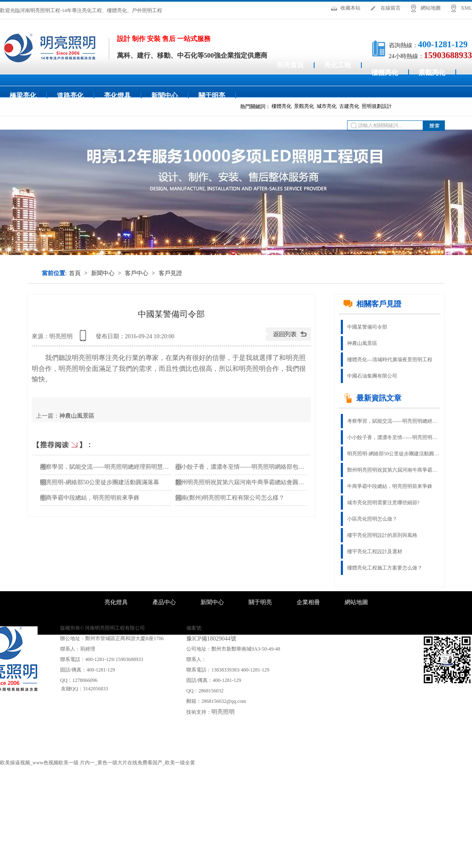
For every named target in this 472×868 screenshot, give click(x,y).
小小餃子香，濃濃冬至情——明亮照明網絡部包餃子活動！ (251, 467)
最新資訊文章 (372, 398)
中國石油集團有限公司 (372, 376)
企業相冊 (308, 602)
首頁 (75, 273)
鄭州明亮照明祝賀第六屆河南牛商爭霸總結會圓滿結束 (246, 482)
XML (466, 8)
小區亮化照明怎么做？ (372, 519)
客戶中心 (137, 273)
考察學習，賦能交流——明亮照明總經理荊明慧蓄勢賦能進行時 (122, 467)
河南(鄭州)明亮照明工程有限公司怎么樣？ (230, 498)
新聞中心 (165, 96)
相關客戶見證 (372, 304)
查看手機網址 (84, 338)
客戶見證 (170, 273)
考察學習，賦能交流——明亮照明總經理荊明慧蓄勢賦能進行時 (393, 421)
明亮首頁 (290, 65)
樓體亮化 (385, 73)
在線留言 (391, 8)
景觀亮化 (432, 73)
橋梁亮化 (23, 96)
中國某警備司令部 (367, 327)
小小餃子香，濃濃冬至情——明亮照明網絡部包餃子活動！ (393, 437)
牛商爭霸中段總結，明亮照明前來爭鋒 (90, 498)
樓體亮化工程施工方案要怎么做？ (385, 568)
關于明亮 (212, 96)
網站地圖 (431, 8)
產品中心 (164, 602)
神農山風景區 (77, 416)
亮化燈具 (117, 96)
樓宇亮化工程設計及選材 (375, 551)
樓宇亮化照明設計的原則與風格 (382, 535)
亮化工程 (338, 65)
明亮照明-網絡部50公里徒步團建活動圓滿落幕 (100, 482)
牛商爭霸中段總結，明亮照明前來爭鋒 (390, 486)
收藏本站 (350, 8)
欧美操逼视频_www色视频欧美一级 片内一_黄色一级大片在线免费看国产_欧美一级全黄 (98, 763)
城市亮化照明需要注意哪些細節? (383, 503)
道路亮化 (70, 96)
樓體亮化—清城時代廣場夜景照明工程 (390, 360)
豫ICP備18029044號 (211, 639)
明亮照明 (223, 712)
